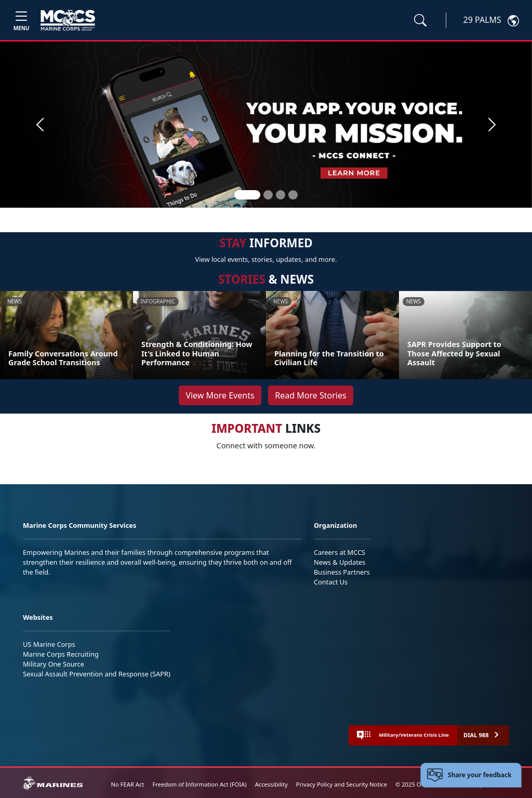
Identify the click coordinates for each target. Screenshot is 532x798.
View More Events (220, 395)
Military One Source (54, 664)
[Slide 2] (268, 195)
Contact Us (331, 582)
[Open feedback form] (471, 775)
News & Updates (340, 562)
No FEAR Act (128, 784)
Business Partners (342, 572)
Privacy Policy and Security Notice (342, 784)
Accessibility (271, 784)
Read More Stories (310, 395)
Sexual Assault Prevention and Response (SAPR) (97, 674)
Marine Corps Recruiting (61, 654)
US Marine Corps (49, 644)
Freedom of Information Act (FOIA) (199, 784)
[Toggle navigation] (21, 20)
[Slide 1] (247, 195)
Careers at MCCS (340, 552)
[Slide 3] (281, 195)
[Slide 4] (293, 195)
